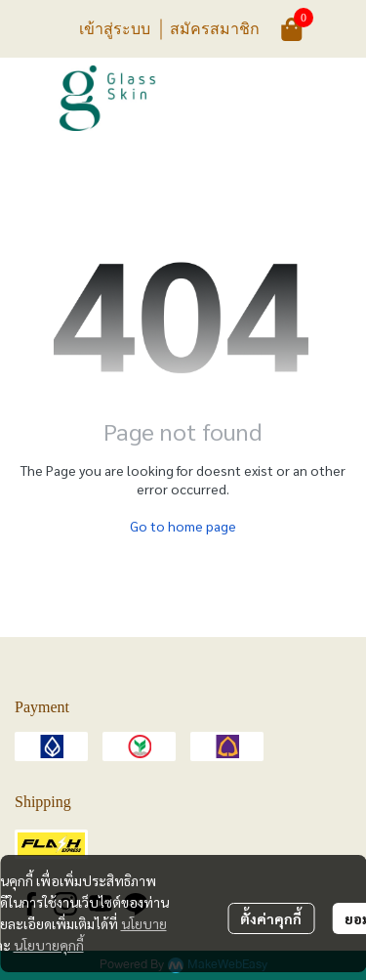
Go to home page (183, 526)
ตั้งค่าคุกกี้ (271, 918)
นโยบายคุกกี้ (49, 945)
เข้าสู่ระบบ (115, 28)
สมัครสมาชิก (215, 28)
